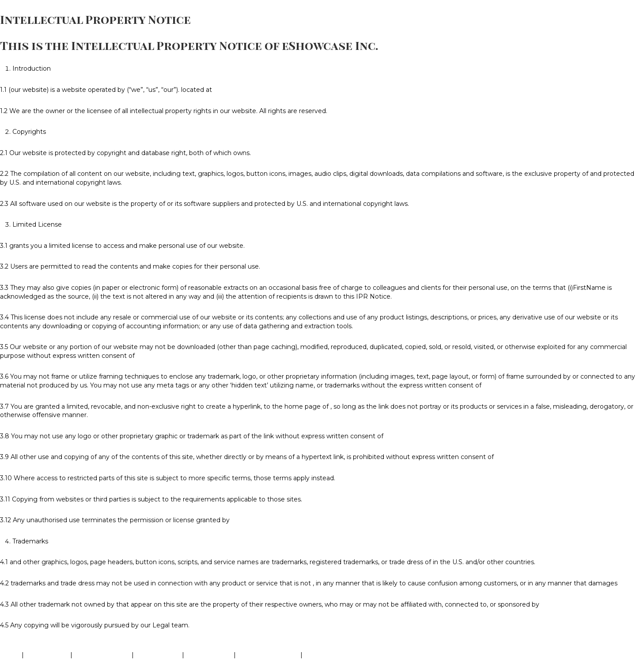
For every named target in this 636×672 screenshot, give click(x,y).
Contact (317, 655)
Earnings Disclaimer (268, 655)
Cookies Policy (158, 655)
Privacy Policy (47, 655)
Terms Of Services (102, 655)
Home (10, 655)
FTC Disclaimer (209, 655)
